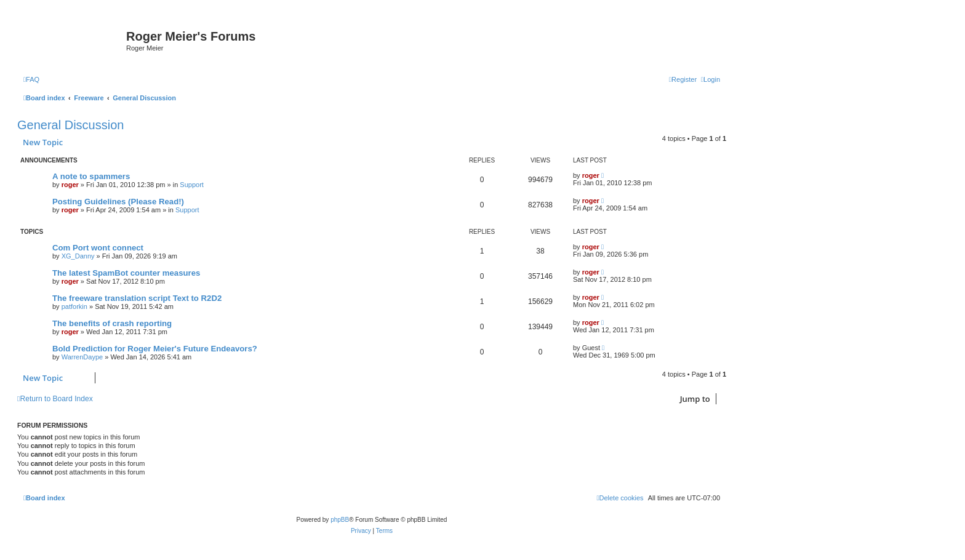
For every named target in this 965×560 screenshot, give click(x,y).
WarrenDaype (82, 357)
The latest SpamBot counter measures (126, 273)
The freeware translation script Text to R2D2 (137, 298)
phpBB (340, 520)
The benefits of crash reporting (112, 323)
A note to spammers (91, 176)
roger (70, 185)
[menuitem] (31, 79)
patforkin (74, 306)
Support (192, 185)
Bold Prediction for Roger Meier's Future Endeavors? (155, 349)
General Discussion (70, 125)
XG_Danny (78, 256)
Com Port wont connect (98, 248)
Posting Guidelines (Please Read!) (118, 202)
